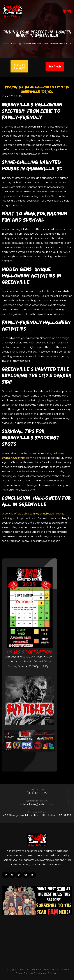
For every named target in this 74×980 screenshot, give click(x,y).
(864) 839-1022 (37, 793)
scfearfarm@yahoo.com (37, 804)
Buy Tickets (55, 66)
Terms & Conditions (35, 973)
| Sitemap (52, 973)
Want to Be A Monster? (19, 66)
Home (6, 44)
